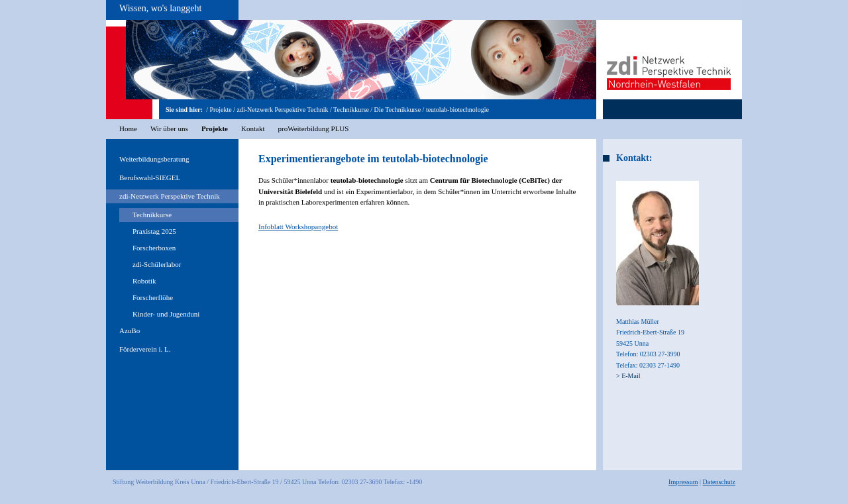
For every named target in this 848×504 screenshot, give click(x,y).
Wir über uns (169, 128)
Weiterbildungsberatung (154, 159)
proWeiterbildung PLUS (313, 128)
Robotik (144, 281)
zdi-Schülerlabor (157, 264)
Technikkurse (351, 110)
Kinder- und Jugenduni (166, 314)
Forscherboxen (154, 248)
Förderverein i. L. (145, 349)
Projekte (220, 110)
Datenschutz (719, 482)
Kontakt (253, 128)
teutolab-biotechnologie (457, 110)
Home (128, 128)
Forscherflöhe (153, 297)
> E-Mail (628, 376)
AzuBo (130, 330)
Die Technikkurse (397, 110)
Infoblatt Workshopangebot (298, 227)
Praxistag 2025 (154, 231)
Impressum (683, 482)
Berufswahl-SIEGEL (150, 177)
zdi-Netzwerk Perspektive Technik (283, 110)
